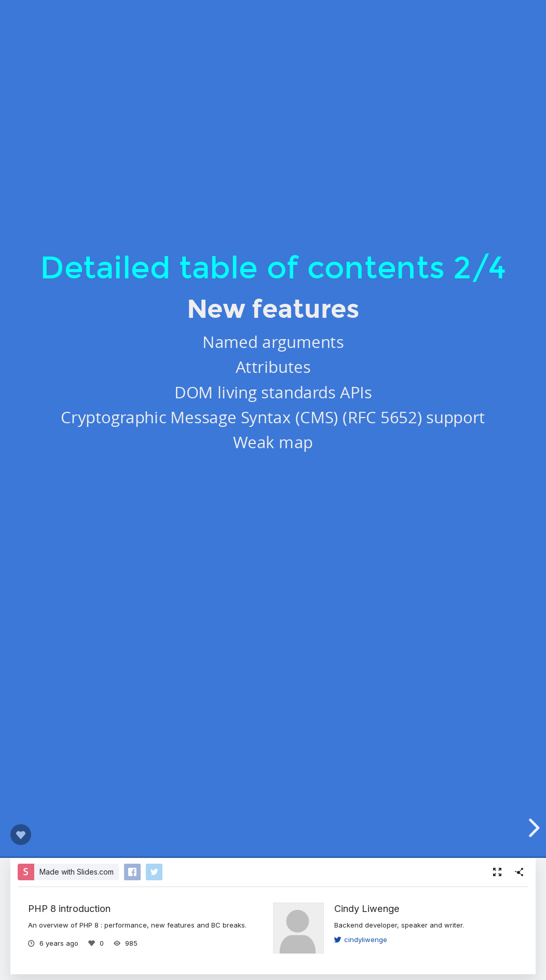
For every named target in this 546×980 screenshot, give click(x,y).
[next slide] (533, 828)
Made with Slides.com (77, 872)
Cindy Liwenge (367, 908)
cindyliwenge (361, 939)
